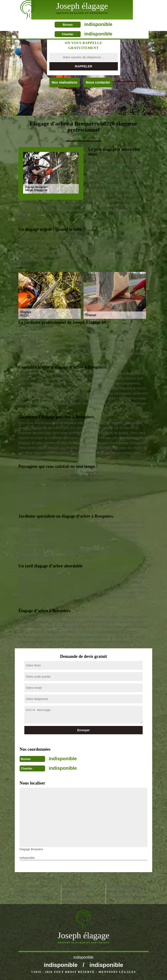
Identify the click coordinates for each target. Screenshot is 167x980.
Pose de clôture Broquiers (127, 891)
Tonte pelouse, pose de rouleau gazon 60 (36, 889)
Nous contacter (98, 82)
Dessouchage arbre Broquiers (78, 899)
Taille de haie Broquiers (36, 896)
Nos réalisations (65, 82)
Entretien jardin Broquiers (126, 896)
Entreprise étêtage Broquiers (77, 889)
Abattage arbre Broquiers (126, 886)
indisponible (98, 24)
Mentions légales (117, 972)
